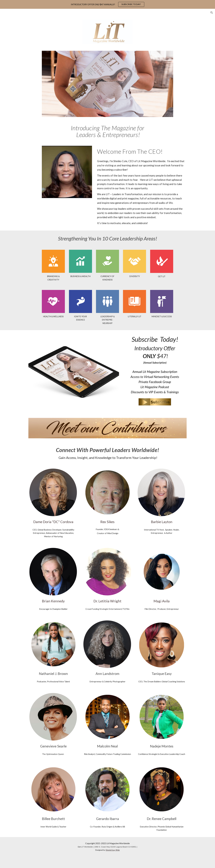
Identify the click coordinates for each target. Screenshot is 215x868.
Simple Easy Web (113, 850)
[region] (107, 4)
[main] (107, 131)
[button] (212, 13)
